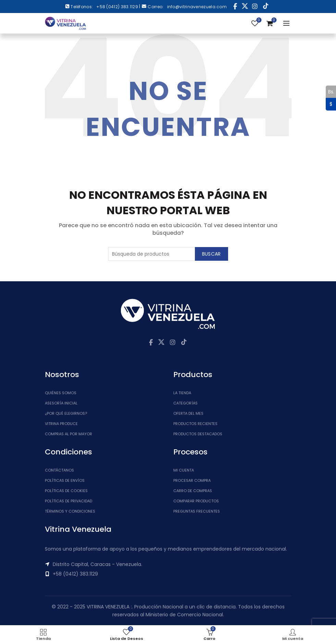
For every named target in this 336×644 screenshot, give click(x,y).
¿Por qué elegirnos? (66, 413)
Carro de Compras (193, 491)
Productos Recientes (195, 424)
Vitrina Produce (61, 424)
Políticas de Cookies (66, 491)
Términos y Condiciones (70, 511)
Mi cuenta (184, 470)
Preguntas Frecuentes (197, 511)
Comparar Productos (196, 501)
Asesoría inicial (61, 403)
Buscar (211, 254)
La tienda (182, 393)
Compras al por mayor (69, 434)
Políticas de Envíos (65, 480)
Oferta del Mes (188, 413)
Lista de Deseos (258, 20)
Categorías (185, 403)
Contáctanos (59, 470)
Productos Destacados (198, 434)
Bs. (330, 92)
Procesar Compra (192, 480)
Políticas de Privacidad (69, 501)
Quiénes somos (61, 393)
